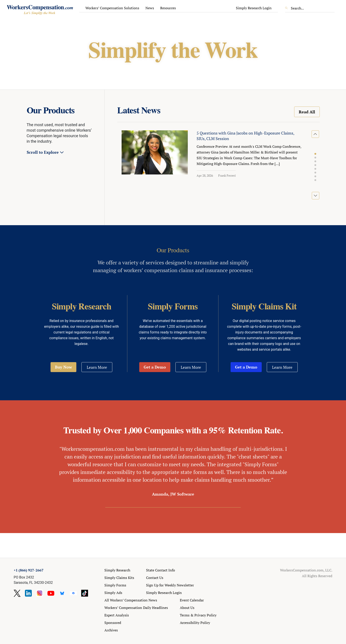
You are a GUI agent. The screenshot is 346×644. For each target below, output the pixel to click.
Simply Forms (115, 585)
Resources (168, 8)
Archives (111, 630)
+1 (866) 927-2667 (29, 570)
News (150, 8)
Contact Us (155, 578)
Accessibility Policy (195, 623)
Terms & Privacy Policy (198, 615)
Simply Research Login (254, 8)
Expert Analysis (117, 615)
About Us (187, 608)
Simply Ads (113, 593)
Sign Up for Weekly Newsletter (170, 585)
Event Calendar (192, 600)
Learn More (97, 367)
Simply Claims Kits (119, 578)
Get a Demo (155, 367)
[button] (315, 154)
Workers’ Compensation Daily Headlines (136, 608)
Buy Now (63, 367)
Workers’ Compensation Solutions (112, 8)
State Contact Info (161, 570)
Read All (307, 112)
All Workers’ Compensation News (131, 600)
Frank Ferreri (227, 175)
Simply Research (117, 570)
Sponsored (113, 623)
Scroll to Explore (43, 152)
